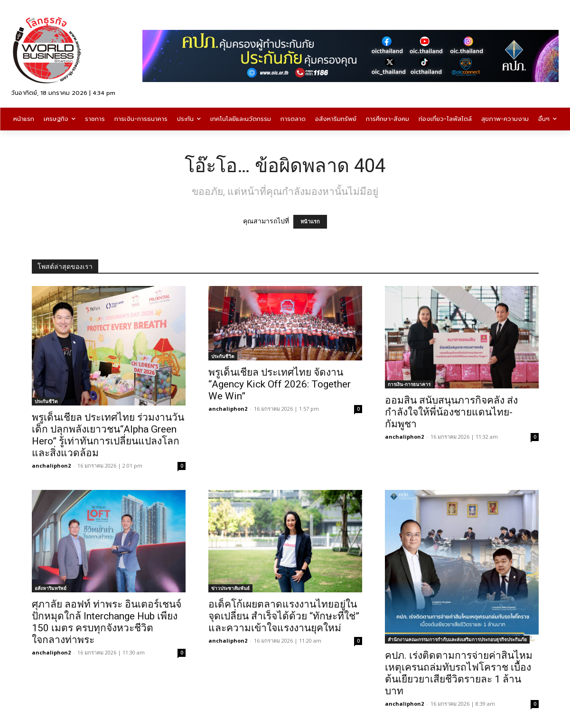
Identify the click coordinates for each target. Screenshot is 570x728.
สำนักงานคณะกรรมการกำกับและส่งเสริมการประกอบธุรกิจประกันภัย (457, 639)
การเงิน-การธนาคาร (409, 384)
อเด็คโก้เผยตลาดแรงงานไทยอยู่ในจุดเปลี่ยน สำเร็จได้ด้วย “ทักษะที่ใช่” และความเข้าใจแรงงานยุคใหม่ (284, 616)
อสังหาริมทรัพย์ (51, 588)
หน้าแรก (310, 222)
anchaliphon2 (51, 465)
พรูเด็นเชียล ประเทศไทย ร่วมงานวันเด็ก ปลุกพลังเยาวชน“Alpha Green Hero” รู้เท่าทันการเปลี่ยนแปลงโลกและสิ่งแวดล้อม (108, 435)
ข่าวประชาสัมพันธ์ (230, 588)
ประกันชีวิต (46, 401)
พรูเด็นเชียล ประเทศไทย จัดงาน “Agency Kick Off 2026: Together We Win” (280, 384)
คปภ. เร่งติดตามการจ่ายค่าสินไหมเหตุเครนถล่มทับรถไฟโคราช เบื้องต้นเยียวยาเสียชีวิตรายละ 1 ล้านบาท (459, 673)
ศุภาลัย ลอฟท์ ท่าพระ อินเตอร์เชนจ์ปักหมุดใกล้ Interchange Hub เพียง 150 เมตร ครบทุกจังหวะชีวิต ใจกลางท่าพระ (107, 622)
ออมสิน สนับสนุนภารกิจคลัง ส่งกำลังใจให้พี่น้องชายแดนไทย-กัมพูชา (451, 412)
